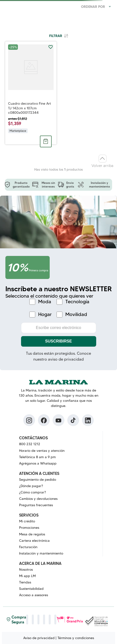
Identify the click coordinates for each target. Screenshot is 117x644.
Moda (45, 302)
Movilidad (76, 314)
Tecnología (77, 302)
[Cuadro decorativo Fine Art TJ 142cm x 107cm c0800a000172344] (31, 93)
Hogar (45, 314)
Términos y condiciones (76, 638)
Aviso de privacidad (39, 638)
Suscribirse (58, 341)
